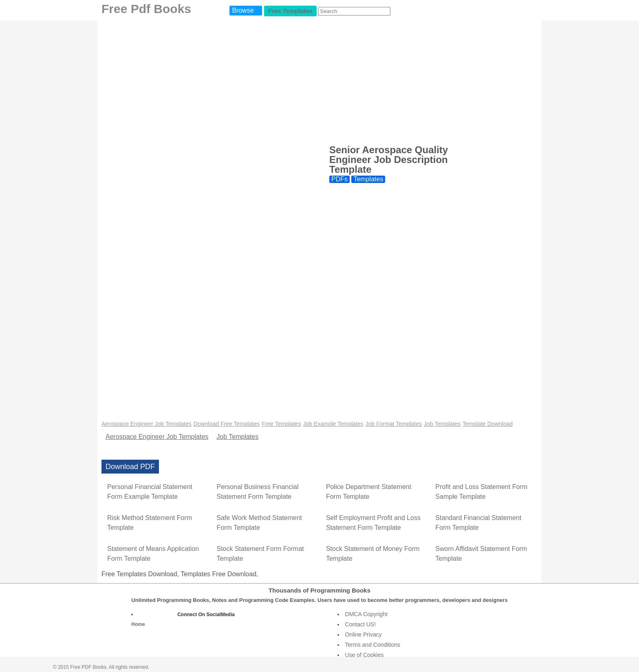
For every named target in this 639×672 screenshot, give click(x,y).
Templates (368, 179)
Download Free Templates (227, 424)
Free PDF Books (88, 667)
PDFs (339, 179)
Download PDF (130, 467)
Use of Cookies (365, 655)
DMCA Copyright (366, 614)
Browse (243, 10)
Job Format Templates (394, 424)
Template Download (488, 424)
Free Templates (290, 11)
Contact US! (360, 624)
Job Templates (442, 424)
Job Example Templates (333, 424)
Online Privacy (364, 635)
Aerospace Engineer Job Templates (147, 424)
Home (138, 624)
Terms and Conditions (373, 645)
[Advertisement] (319, 82)
